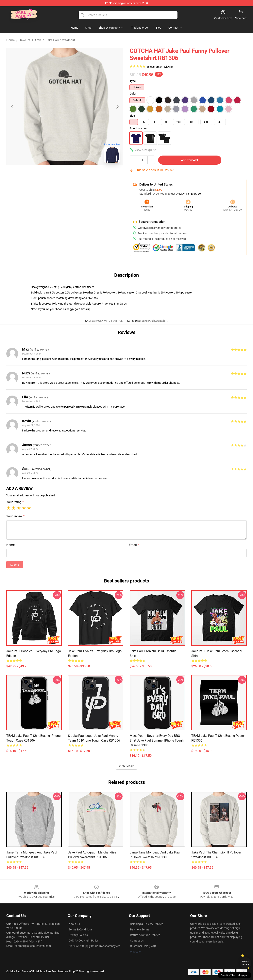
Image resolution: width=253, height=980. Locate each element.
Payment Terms (140, 929)
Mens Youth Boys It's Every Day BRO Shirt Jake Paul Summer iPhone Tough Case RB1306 (157, 740)
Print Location (139, 128)
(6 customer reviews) (160, 67)
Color (133, 94)
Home (10, 40)
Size (132, 116)
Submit (15, 565)
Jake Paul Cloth (30, 40)
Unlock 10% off (246, 963)
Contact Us (137, 941)
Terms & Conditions (81, 929)
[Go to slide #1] (55, 174)
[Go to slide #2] (75, 174)
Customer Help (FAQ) (143, 946)
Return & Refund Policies (145, 935)
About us (74, 924)
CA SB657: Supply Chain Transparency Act (95, 946)
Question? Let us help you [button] (235, 975)
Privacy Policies (78, 935)
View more (127, 766)
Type (133, 81)
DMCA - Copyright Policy (84, 941)
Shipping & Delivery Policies (147, 924)
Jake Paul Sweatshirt (60, 40)
